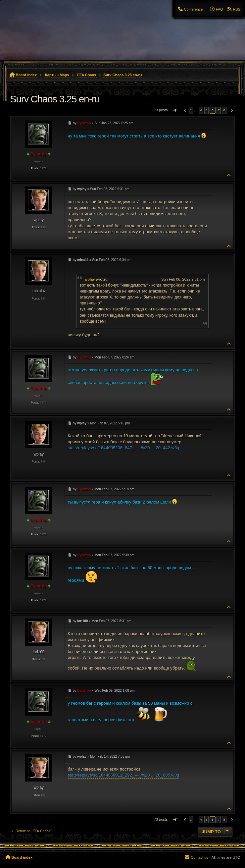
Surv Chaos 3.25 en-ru (122, 75)
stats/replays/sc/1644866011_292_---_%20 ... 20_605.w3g (124, 775)
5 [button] (207, 110)
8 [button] (224, 110)
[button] (174, 110)
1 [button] (191, 110)
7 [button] (219, 110)
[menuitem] (190, 9)
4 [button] (201, 110)
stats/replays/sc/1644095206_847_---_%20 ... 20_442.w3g (124, 448)
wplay (90, 279)
